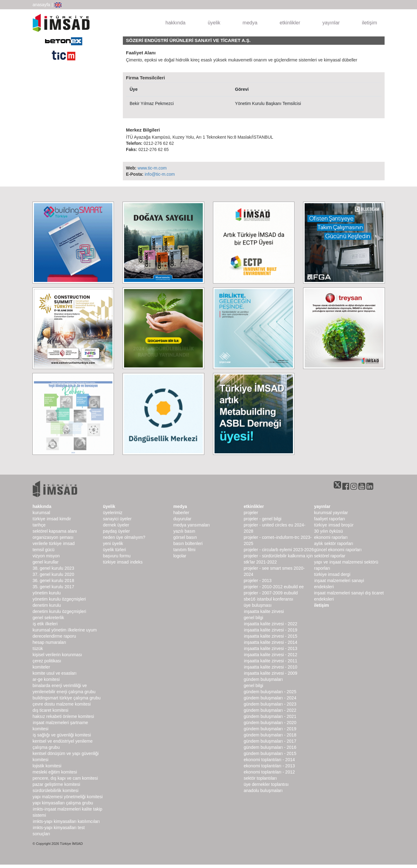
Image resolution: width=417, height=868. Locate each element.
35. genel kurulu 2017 (54, 587)
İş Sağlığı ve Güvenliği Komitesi (62, 735)
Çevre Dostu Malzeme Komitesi (62, 704)
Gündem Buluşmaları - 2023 (270, 704)
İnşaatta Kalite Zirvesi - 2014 (271, 642)
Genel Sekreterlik (48, 618)
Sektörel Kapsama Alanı (55, 531)
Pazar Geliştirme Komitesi (56, 784)
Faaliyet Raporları (330, 519)
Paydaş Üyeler (117, 531)
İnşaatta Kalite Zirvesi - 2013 (271, 648)
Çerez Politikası (47, 661)
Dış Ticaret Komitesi (51, 710)
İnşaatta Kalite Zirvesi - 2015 (271, 636)
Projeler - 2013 (258, 581)
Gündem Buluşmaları (263, 679)
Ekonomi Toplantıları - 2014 (269, 760)
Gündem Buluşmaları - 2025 (270, 692)
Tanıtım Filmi (185, 550)
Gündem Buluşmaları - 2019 (270, 729)
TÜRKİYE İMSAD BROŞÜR (334, 525)
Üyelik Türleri (115, 550)
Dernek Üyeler (116, 525)
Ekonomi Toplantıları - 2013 (269, 766)
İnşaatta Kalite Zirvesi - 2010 (271, 667)
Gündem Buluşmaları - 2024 (270, 698)
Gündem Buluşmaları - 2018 (270, 735)
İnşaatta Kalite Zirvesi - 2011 (271, 661)
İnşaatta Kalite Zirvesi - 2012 (271, 655)
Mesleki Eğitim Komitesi (55, 772)
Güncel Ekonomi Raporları (338, 550)
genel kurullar (46, 562)
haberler (181, 513)
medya (250, 23)
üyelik (214, 23)
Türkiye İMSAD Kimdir (52, 519)
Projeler (251, 513)
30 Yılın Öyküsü (329, 531)
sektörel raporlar (330, 556)
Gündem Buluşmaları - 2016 (270, 747)
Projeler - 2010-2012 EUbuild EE (274, 587)
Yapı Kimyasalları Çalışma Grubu (63, 803)
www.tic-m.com (152, 168)
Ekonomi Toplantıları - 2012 (269, 772)
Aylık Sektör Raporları (334, 543)
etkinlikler (290, 23)
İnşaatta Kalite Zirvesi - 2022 (271, 624)
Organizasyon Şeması (53, 537)
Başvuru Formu (117, 556)
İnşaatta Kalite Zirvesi (264, 611)
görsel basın (185, 537)
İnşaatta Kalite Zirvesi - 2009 (271, 673)
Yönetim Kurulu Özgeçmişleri (59, 599)
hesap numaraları (50, 642)
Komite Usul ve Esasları (55, 673)
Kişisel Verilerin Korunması (57, 655)
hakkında (175, 23)
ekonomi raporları (331, 537)
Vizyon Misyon (46, 556)
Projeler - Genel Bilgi (263, 519)
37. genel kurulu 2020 (54, 574)
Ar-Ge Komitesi (46, 679)
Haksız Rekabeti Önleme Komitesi (63, 716)
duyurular (182, 519)
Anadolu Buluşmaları (263, 790)
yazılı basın (184, 531)
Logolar (180, 556)
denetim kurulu (47, 605)
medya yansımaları (192, 525)
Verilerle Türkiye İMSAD (54, 543)
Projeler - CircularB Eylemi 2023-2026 (279, 550)
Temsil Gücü (44, 550)
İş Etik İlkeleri (45, 624)
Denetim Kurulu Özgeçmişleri (60, 611)
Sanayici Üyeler (117, 519)
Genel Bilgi (254, 618)
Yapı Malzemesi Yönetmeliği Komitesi (68, 797)
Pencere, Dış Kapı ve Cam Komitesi (65, 778)
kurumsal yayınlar (331, 513)
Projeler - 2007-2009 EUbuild (271, 593)
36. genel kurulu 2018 (54, 581)
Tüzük (38, 648)
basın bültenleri (188, 543)
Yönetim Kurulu (47, 593)
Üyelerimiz (113, 513)
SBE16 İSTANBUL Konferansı (269, 599)
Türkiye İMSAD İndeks (123, 562)
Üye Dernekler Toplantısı (266, 784)
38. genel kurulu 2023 (54, 568)
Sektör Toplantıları (260, 778)
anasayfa (42, 5)
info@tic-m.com (160, 174)
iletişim (370, 23)
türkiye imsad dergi (332, 574)
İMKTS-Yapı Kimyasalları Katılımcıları (66, 821)
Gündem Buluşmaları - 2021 (270, 716)
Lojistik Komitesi (47, 766)
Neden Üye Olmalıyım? (124, 537)
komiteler (42, 667)
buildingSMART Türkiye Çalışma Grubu (67, 698)
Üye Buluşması (258, 605)
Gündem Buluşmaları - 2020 (270, 723)
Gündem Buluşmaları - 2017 (270, 741)
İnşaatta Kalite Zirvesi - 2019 (271, 630)
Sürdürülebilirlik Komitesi (56, 790)
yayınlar (331, 23)
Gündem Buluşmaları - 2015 (270, 753)
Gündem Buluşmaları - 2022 (270, 710)
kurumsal (42, 513)
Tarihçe (39, 525)
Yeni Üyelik (113, 543)
